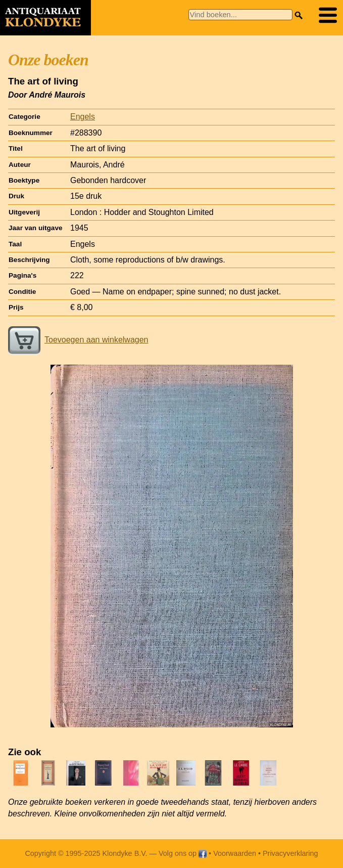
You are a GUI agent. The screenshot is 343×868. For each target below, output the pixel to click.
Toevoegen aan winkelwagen (78, 340)
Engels (83, 117)
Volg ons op (183, 853)
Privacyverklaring (290, 853)
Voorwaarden (235, 853)
